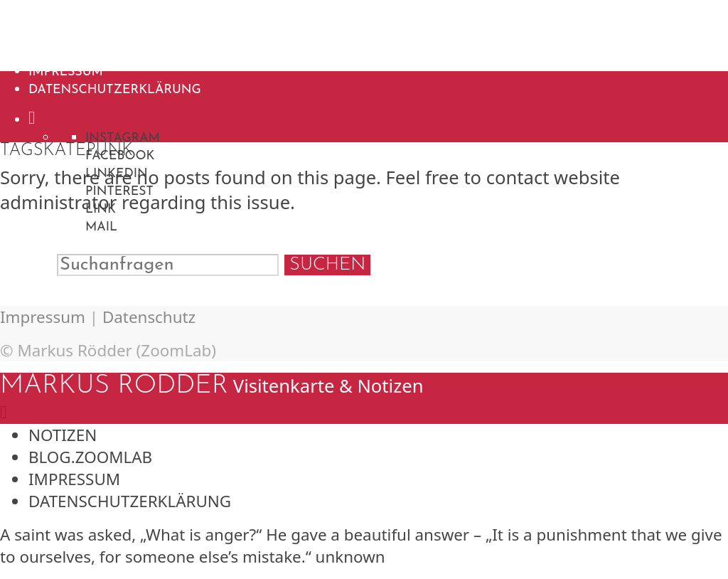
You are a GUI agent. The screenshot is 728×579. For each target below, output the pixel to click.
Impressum (66, 72)
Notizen (58, 37)
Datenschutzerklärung (115, 90)
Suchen (327, 265)
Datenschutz (149, 317)
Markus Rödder (114, 13)
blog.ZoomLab (80, 54)
